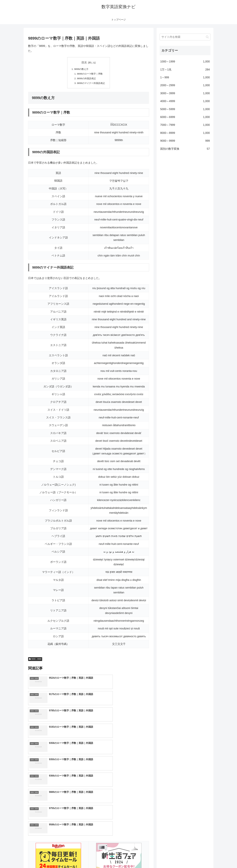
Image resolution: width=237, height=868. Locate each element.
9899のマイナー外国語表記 (91, 84)
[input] (185, 37)
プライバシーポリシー (200, 858)
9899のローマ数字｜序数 (90, 74)
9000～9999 (35, 660)
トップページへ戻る (177, 858)
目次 (84, 62)
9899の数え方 (81, 69)
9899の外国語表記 (86, 79)
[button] (207, 37)
